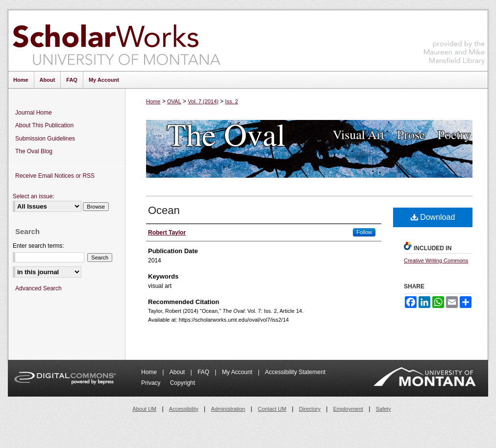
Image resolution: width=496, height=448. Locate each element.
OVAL (174, 101)
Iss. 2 (231, 101)
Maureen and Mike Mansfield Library (454, 39)
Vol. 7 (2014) (203, 101)
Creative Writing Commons (436, 260)
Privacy (152, 383)
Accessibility (184, 409)
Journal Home (34, 113)
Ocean (164, 210)
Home (153, 101)
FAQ (204, 372)
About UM (144, 409)
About (178, 372)
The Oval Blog (34, 151)
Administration (228, 409)
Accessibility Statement (295, 372)
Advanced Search (38, 288)
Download (433, 217)
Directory (310, 409)
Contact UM (272, 409)
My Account (238, 372)
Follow (364, 232)
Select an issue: (34, 196)
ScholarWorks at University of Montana (116, 41)
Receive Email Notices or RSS (55, 176)
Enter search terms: (38, 246)
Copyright (183, 383)
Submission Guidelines (45, 139)
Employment (348, 409)
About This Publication (44, 125)
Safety (384, 409)
